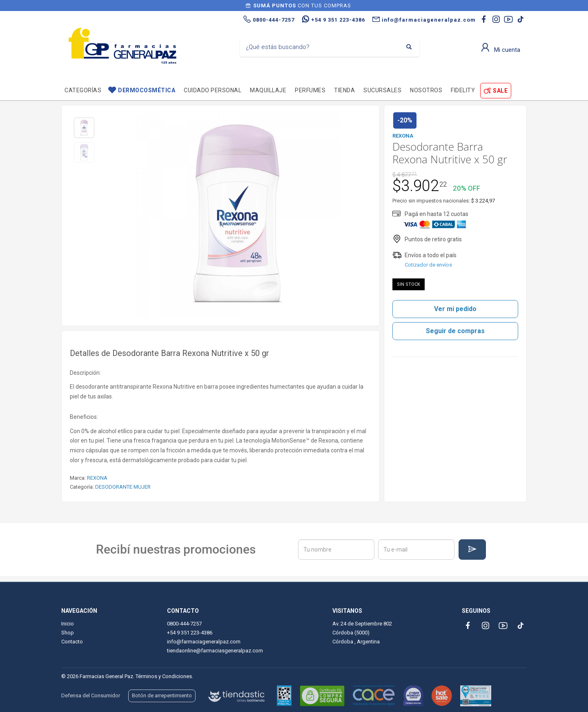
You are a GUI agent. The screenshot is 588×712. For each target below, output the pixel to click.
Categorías (83, 90)
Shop (68, 633)
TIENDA (344, 90)
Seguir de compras (455, 331)
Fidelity (463, 90)
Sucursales (382, 90)
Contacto (72, 642)
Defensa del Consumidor (91, 695)
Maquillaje (268, 90)
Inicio (68, 624)
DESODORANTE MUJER (123, 487)
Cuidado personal (213, 90)
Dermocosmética (147, 90)
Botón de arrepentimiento (162, 695)
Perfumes (310, 90)
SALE (500, 91)
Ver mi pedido (455, 309)
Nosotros (426, 90)
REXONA (97, 478)
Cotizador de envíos (428, 265)
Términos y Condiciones (164, 676)
